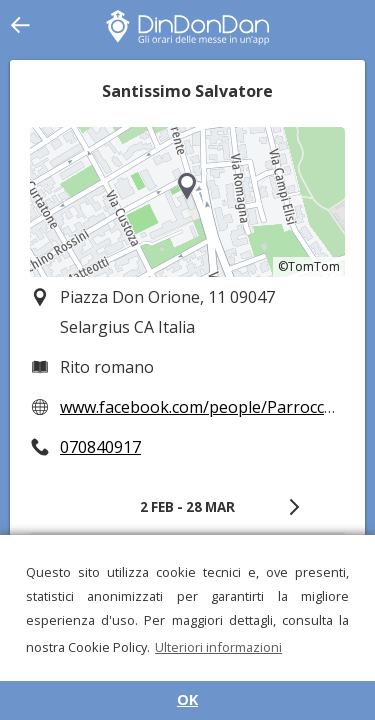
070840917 (100, 447)
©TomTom (309, 266)
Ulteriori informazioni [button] (218, 647)
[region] (187, 202)
